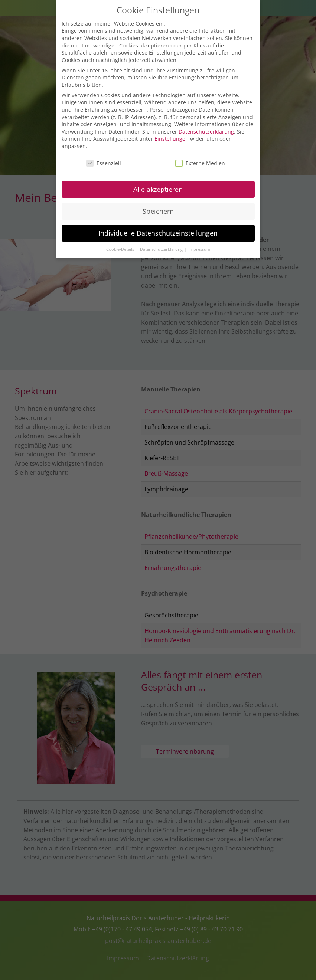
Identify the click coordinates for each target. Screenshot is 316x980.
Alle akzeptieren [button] (158, 188)
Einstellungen (172, 137)
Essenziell (104, 162)
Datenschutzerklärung (206, 130)
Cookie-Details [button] (121, 248)
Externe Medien (200, 162)
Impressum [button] (199, 248)
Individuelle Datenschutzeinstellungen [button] (158, 232)
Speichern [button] (158, 210)
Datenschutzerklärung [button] (162, 248)
